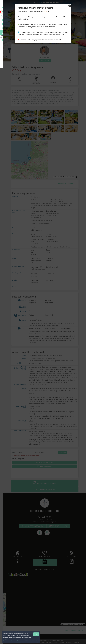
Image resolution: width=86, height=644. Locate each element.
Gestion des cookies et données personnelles (14, 641)
